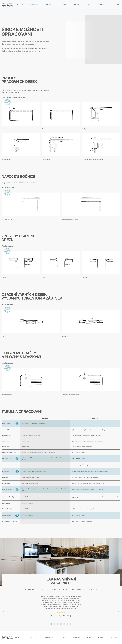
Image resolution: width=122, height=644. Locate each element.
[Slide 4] (61, 624)
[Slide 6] (67, 624)
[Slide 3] (58, 624)
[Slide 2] (55, 624)
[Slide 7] (70, 624)
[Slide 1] (52, 624)
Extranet (116, 5)
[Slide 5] (64, 624)
